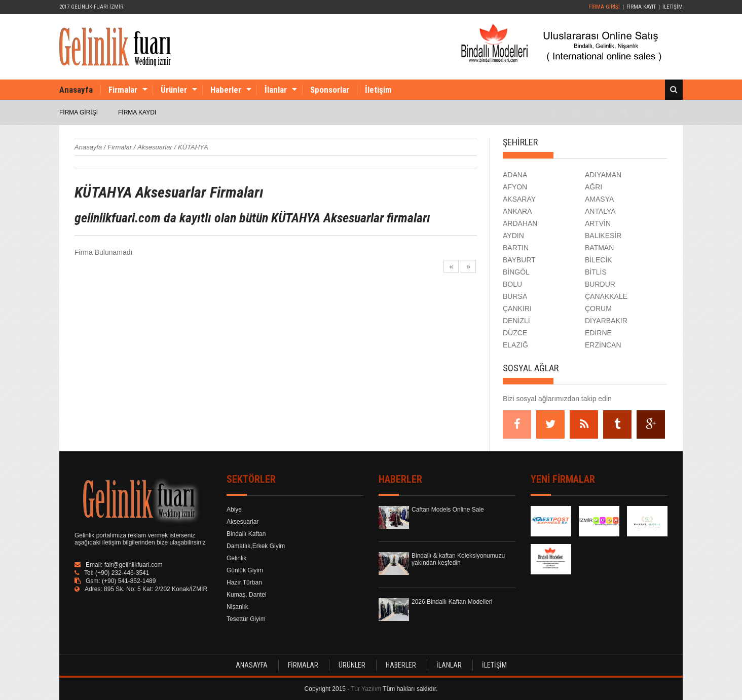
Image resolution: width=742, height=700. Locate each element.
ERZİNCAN (603, 345)
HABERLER (401, 665)
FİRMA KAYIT (641, 7)
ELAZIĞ (515, 345)
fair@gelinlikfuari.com (134, 565)
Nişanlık (237, 607)
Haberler (226, 90)
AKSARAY (519, 199)
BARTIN (516, 248)
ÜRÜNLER (352, 665)
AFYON (515, 187)
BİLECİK (599, 260)
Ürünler (174, 90)
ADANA (515, 175)
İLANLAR (449, 665)
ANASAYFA (252, 665)
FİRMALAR (303, 665)
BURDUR (600, 284)
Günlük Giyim (245, 570)
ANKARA (517, 211)
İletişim (378, 90)
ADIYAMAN (603, 175)
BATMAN (599, 248)
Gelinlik (236, 558)
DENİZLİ (516, 321)
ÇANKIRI (517, 308)
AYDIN (513, 236)
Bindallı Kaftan (246, 534)
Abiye (234, 510)
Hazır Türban (244, 582)
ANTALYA (600, 211)
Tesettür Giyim (246, 619)
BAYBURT (519, 260)
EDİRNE (598, 333)
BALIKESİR (603, 236)
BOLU (512, 284)
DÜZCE (515, 333)
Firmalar (123, 90)
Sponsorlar (330, 90)
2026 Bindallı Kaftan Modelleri (452, 602)
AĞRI (593, 187)
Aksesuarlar (243, 522)
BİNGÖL (516, 272)
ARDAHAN (520, 223)
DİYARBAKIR (606, 321)
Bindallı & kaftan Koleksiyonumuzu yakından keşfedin (458, 559)
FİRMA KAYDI (137, 112)
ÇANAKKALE (606, 296)
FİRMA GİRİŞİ (604, 7)
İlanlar (276, 90)
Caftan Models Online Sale (448, 510)
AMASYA (599, 199)
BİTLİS (596, 272)
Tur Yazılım (366, 689)
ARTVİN (598, 223)
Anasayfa (76, 90)
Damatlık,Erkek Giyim (256, 546)
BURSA (515, 296)
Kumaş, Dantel (247, 595)
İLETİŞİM (673, 7)
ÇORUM (598, 308)
